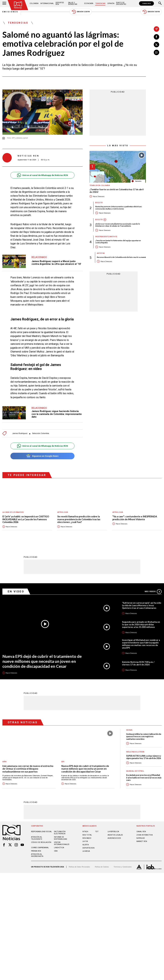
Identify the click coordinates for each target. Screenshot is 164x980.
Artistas (101, 253)
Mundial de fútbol (135, 769)
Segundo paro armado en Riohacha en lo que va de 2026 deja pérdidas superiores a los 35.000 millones (141, 623)
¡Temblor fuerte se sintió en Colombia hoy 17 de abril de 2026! (117, 191)
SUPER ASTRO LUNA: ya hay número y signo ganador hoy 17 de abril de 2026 (144, 755)
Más (153, 590)
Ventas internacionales (62, 842)
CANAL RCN (146, 3)
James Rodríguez (20, 432)
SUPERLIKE (141, 836)
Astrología (63, 511)
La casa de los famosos (13, 511)
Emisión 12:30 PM (81, 12)
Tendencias (100, 3)
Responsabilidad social (41, 830)
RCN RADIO (87, 836)
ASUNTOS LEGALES (115, 833)
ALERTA (86, 843)
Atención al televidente (37, 836)
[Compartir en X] (156, 45)
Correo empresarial (40, 846)
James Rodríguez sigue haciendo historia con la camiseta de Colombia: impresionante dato (57, 412)
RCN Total (87, 833)
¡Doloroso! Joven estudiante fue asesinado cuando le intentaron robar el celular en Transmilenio (118, 225)
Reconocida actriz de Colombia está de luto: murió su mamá (121, 257)
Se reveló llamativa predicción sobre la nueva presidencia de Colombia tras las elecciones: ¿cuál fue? (79, 518)
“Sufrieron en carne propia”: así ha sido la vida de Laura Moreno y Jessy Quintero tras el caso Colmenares (142, 604)
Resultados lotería (135, 750)
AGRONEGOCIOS (114, 836)
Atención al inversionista (37, 853)
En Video (16, 590)
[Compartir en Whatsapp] (156, 52)
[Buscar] (160, 4)
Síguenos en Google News (42, 454)
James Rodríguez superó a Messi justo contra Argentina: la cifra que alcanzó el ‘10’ (56, 263)
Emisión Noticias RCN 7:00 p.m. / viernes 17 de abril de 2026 (138, 662)
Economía (89, 3)
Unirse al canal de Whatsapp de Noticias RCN (42, 175)
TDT (97, 830)
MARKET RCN (142, 840)
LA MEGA (86, 849)
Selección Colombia (41, 432)
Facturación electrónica (60, 831)
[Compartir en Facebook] (156, 37)
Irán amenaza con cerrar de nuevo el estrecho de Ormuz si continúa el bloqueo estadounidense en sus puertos (28, 767)
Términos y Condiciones (123, 865)
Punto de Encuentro (121, 3)
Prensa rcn (36, 849)
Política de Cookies (102, 865)
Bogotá (99, 203)
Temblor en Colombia (100, 185)
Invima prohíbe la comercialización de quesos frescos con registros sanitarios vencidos (144, 735)
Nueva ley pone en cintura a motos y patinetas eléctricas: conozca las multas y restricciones (119, 208)
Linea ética (59, 846)
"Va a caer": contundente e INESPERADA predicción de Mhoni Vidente (135, 516)
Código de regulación (41, 841)
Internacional (47, 3)
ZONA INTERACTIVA (145, 833)
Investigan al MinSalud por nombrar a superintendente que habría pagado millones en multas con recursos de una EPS (141, 642)
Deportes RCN (60, 3)
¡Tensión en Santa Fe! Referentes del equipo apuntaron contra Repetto (118, 242)
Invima (129, 728)
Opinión (111, 3)
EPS (63, 760)
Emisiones (10, 12)
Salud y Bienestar (73, 3)
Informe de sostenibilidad (61, 836)
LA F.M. (85, 840)
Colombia (34, 3)
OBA (56, 849)
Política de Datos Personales (79, 865)
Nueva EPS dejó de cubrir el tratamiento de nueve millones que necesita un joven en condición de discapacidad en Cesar (42, 659)
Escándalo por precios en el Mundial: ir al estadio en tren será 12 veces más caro (144, 776)
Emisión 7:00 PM (151, 12)
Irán (4, 760)
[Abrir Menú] (4, 4)
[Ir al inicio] (18, 5)
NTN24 (85, 830)
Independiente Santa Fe (106, 237)
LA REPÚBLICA (113, 830)
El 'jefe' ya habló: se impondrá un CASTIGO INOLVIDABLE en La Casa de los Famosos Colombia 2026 (26, 518)
